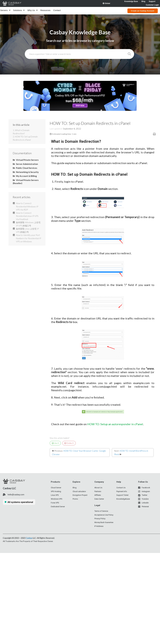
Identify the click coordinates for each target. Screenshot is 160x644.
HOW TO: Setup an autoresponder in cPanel (115, 424)
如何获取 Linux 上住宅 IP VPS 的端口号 (27, 230)
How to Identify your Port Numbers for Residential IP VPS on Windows (29, 238)
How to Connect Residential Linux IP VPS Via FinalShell (27, 216)
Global (106, 3)
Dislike (69, 443)
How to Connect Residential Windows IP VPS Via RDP (27, 206)
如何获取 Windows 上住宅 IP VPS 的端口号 (28, 224)
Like (55, 443)
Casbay (29, 538)
